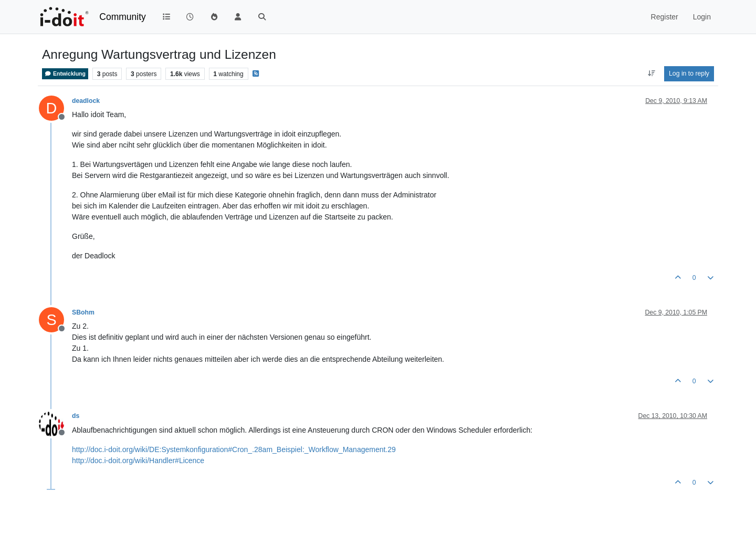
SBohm (83, 312)
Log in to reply (689, 74)
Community (123, 17)
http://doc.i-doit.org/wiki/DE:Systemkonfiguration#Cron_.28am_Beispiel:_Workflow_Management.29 (234, 449)
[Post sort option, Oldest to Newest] (651, 74)
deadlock (86, 101)
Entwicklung (65, 74)
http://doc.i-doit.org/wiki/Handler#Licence (138, 460)
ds (76, 416)
